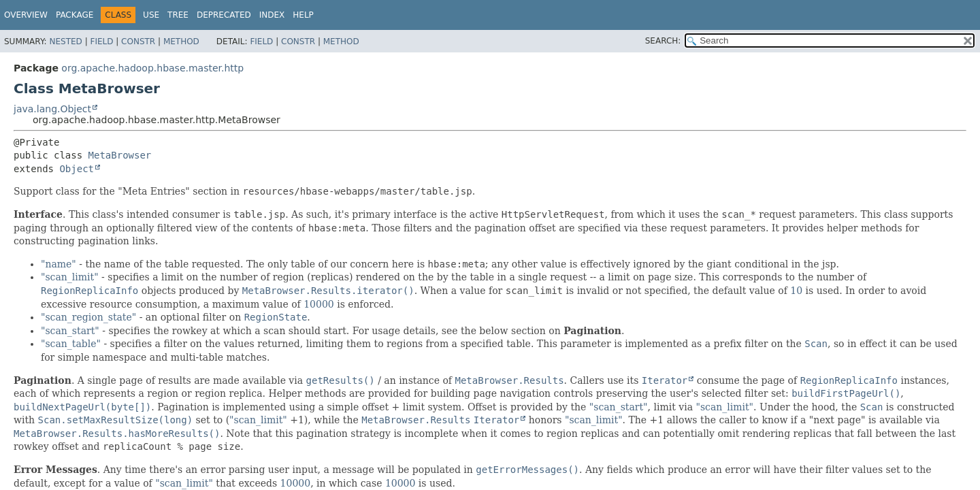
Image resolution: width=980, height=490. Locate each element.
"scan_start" (70, 331)
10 (796, 291)
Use (151, 15)
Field (101, 42)
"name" (59, 264)
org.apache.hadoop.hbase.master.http (152, 68)
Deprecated (224, 15)
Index (272, 15)
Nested (65, 42)
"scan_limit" (70, 277)
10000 (319, 304)
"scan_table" (71, 344)
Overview (26, 15)
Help (303, 15)
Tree (178, 15)
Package (75, 15)
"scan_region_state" (88, 317)
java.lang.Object (52, 109)
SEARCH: (663, 41)
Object (77, 169)
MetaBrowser (120, 155)
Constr (138, 42)
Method (181, 42)
